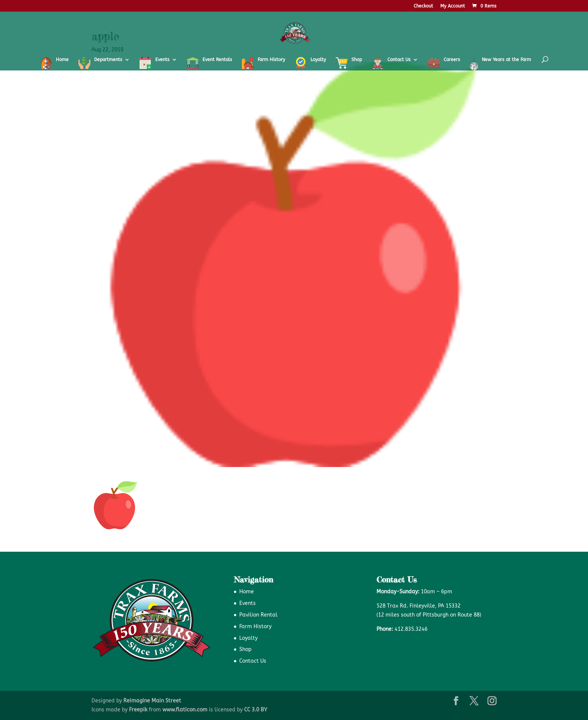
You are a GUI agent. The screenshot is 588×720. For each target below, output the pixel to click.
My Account (453, 6)
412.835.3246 (411, 629)
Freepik (138, 710)
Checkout (423, 6)
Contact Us (253, 661)
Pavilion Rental (258, 615)
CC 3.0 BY (256, 710)
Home (247, 592)
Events (247, 603)
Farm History (255, 626)
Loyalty (248, 638)
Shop (245, 649)
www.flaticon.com (185, 710)
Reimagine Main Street (152, 701)
